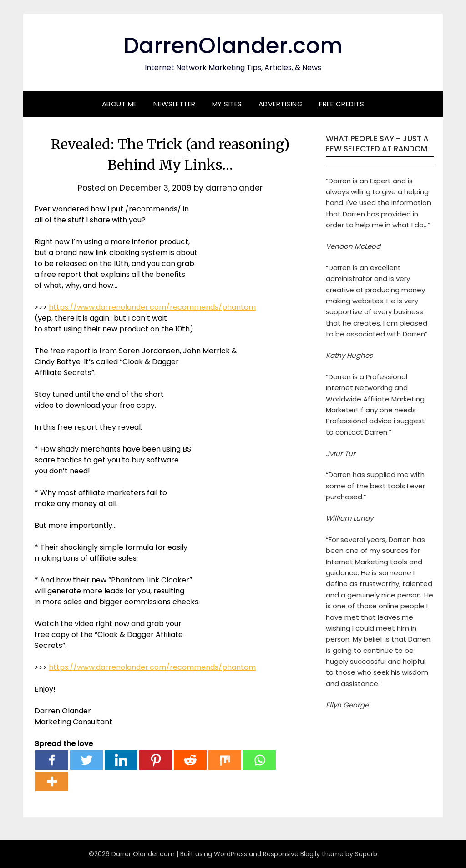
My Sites (227, 104)
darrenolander (234, 188)
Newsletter (175, 104)
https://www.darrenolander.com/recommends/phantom (152, 307)
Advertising (281, 104)
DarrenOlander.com (233, 46)
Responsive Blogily (291, 854)
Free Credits (342, 104)
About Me (119, 104)
